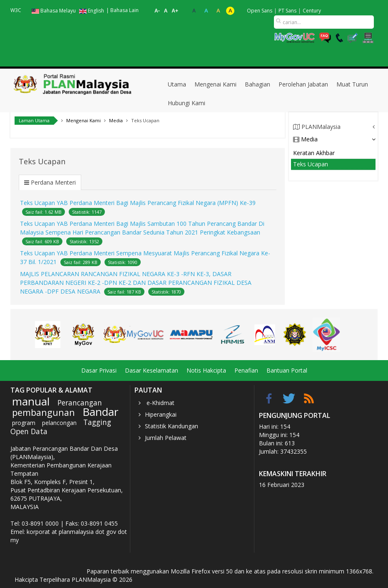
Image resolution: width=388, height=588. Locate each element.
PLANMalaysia (317, 127)
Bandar (100, 412)
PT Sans (287, 11)
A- (157, 11)
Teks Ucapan (311, 164)
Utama (177, 84)
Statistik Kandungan (172, 426)
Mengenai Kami (215, 84)
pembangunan (44, 412)
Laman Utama (34, 120)
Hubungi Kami (187, 103)
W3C (16, 10)
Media (305, 139)
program (24, 423)
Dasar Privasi (99, 370)
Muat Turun (352, 84)
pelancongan (59, 423)
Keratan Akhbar (314, 153)
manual (31, 401)
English (92, 11)
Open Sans (260, 11)
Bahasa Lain (124, 10)
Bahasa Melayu (54, 11)
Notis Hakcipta (206, 370)
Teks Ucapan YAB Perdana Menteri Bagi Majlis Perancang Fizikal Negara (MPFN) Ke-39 (138, 203)
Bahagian (257, 84)
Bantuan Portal (287, 370)
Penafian (246, 370)
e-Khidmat (160, 403)
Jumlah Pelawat (166, 438)
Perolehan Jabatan (303, 84)
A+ (175, 11)
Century (312, 11)
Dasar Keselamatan (152, 370)
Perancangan (80, 403)
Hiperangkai (161, 414)
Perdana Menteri (53, 182)
